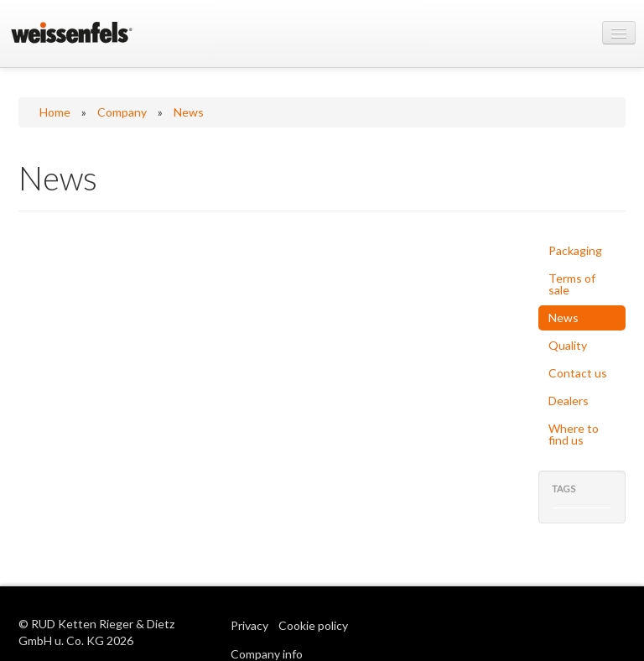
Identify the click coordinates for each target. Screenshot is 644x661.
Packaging (575, 250)
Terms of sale (572, 284)
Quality (568, 345)
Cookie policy (313, 625)
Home (55, 112)
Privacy (249, 625)
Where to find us (574, 434)
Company (122, 112)
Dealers (569, 401)
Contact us (578, 373)
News (189, 112)
